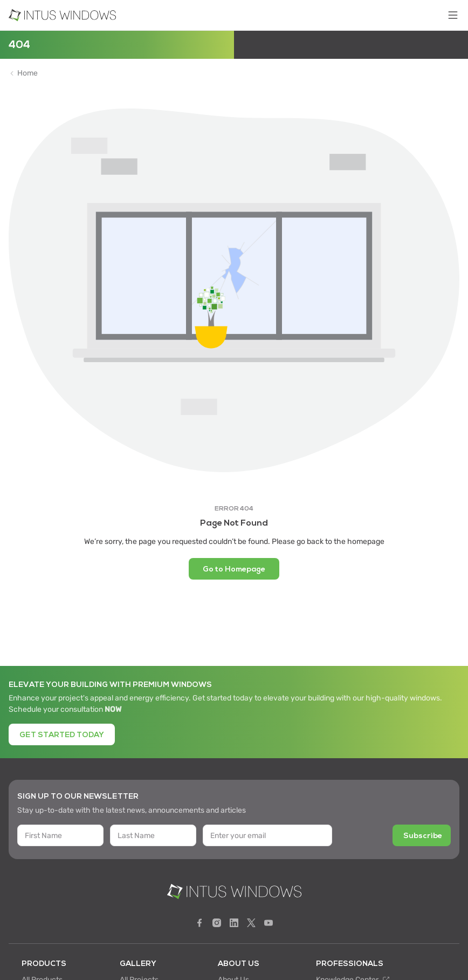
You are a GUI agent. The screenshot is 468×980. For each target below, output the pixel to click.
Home (27, 73)
